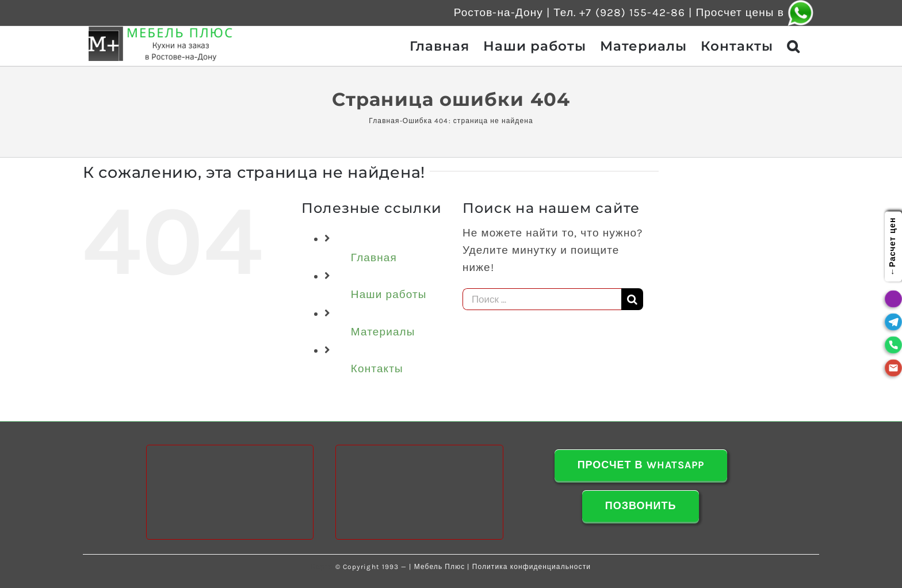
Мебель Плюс (440, 567)
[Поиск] (632, 299)
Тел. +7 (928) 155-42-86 (619, 13)
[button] (793, 46)
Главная (384, 121)
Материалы (383, 332)
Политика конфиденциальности (532, 567)
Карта (322, 567)
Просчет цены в (754, 13)
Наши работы (389, 295)
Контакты (377, 369)
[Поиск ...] (542, 299)
